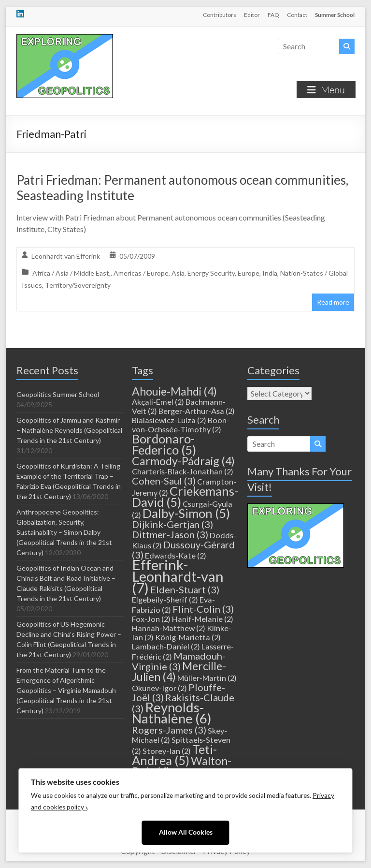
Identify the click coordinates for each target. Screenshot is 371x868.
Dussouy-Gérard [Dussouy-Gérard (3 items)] (183, 550)
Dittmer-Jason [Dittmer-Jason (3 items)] (170, 534)
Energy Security (211, 273)
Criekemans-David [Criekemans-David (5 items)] (185, 496)
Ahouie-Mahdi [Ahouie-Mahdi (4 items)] (174, 391)
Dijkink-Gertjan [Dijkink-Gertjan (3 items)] (172, 524)
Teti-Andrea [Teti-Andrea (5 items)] (174, 755)
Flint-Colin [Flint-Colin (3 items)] (203, 609)
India (270, 273)
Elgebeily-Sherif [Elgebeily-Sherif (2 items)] (165, 599)
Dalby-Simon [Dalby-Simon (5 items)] (186, 513)
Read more (333, 302)
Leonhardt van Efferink (66, 256)
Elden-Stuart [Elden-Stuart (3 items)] (185, 589)
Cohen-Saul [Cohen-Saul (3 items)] (164, 481)
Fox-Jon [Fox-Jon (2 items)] (151, 619)
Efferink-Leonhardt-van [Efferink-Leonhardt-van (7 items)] (178, 576)
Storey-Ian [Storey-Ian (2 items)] (167, 751)
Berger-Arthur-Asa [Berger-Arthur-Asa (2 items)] (197, 411)
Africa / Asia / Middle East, (71, 273)
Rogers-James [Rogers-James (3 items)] (169, 730)
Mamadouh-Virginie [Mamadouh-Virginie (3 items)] (179, 661)
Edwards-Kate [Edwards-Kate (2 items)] (176, 555)
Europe (249, 273)
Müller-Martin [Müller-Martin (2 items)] (207, 678)
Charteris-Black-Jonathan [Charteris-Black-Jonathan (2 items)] (183, 471)
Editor (252, 15)
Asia (178, 273)
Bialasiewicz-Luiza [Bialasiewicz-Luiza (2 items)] (169, 420)
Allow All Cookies (186, 832)
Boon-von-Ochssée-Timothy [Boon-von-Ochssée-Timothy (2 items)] (181, 425)
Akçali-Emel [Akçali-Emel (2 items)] (158, 402)
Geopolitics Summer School (58, 394)
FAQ (273, 15)
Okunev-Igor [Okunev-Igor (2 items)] (159, 688)
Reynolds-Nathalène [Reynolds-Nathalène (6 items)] (172, 713)
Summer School (335, 15)
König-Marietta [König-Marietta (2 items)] (188, 637)
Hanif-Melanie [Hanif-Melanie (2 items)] (203, 619)
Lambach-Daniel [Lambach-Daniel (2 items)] (166, 646)
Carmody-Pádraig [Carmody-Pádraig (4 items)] (183, 461)
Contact (297, 15)
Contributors (220, 15)
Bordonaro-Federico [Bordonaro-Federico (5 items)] (164, 444)
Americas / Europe (141, 273)
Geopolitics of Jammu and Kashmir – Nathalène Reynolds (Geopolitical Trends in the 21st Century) (69, 430)
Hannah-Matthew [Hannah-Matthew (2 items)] (169, 628)
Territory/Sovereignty (78, 285)
